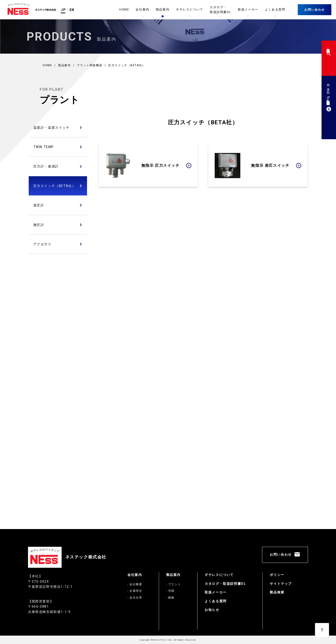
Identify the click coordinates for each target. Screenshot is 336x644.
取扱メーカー (216, 592)
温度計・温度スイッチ (52, 128)
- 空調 (170, 591)
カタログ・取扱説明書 (328, 97)
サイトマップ (281, 584)
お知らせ (212, 610)
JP (63, 10)
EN (72, 10)
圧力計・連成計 (46, 166)
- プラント (174, 584)
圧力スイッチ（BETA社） (55, 186)
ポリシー (277, 575)
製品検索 (328, 51)
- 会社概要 (135, 584)
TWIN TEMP (44, 147)
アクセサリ (42, 244)
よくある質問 (216, 601)
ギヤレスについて (219, 575)
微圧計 (39, 225)
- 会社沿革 (135, 598)
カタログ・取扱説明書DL (225, 584)
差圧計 (39, 205)
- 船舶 (170, 598)
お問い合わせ (315, 10)
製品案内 (173, 575)
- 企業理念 (135, 591)
